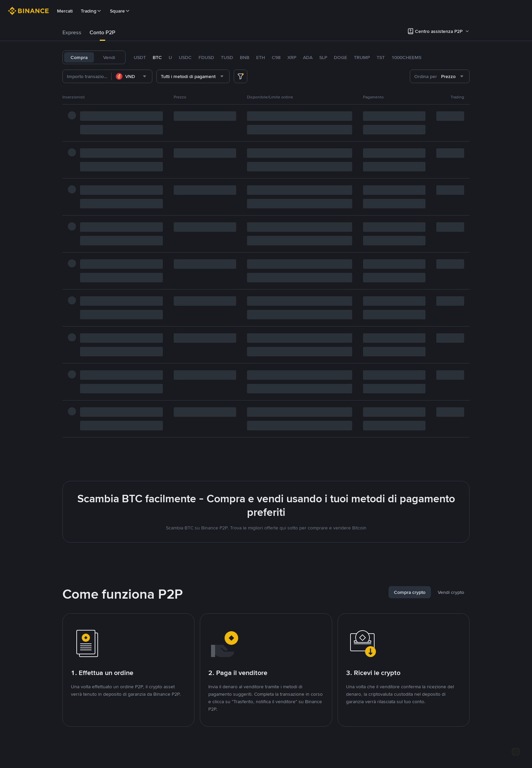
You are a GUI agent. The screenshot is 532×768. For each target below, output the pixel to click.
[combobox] (132, 76)
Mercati (65, 11)
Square (120, 11)
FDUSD (206, 57)
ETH (261, 57)
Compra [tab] (79, 57)
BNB (245, 57)
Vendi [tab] (109, 57)
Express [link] (72, 32)
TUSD (227, 57)
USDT (140, 57)
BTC (157, 57)
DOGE (340, 57)
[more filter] (241, 76)
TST (381, 57)
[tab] (72, 33)
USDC (185, 57)
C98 (276, 57)
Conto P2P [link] (102, 32)
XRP (292, 57)
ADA (308, 57)
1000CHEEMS (406, 57)
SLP (323, 57)
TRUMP (362, 57)
